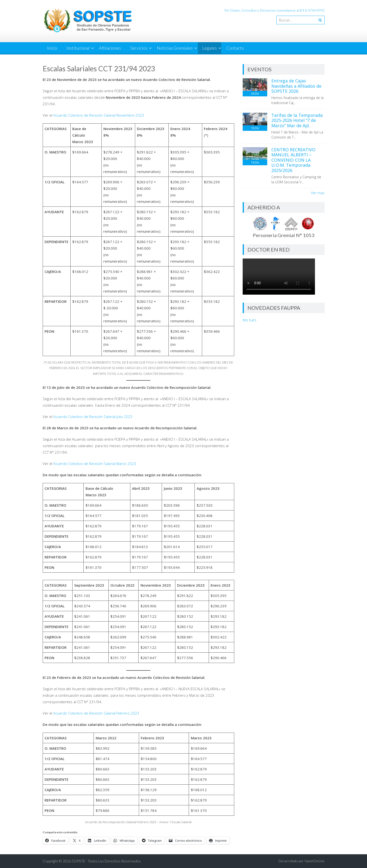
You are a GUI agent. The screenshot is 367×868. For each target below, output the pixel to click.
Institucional (78, 48)
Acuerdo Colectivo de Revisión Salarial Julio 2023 (93, 417)
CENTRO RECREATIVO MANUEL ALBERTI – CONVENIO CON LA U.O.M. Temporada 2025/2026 (293, 160)
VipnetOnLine (314, 861)
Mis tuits (250, 320)
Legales (210, 48)
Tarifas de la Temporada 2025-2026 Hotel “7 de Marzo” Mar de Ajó (297, 120)
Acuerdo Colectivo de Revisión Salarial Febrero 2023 (96, 713)
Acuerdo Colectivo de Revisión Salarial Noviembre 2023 (99, 115)
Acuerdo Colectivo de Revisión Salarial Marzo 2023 (95, 464)
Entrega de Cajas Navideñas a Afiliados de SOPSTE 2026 (296, 86)
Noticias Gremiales (175, 48)
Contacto (235, 48)
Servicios (139, 48)
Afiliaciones (110, 48)
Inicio (52, 48)
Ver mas (318, 193)
